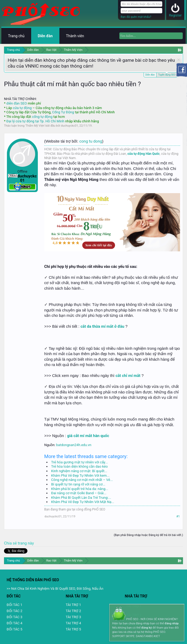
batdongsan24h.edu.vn (74, 445)
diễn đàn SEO (17, 103)
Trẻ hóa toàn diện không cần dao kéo (79, 466)
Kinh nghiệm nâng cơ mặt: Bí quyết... (79, 471)
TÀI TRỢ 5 (73, 629)
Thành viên (75, 36)
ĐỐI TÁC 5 (15, 629)
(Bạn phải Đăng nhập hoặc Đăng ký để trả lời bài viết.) (148, 535)
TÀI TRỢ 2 (73, 611)
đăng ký (146, 628)
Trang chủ (16, 36)
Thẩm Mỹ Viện (35, 126)
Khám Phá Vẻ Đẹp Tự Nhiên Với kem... (80, 475)
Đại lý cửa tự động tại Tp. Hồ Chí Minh (35, 121)
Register (175, 15)
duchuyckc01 (69, 126)
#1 (178, 516)
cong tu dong (91, 141)
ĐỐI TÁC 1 (15, 605)
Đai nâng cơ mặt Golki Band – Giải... (79, 493)
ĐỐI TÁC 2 (15, 611)
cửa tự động (22, 108)
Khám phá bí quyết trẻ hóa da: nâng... (80, 489)
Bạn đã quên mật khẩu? (136, 17)
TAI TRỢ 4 (73, 623)
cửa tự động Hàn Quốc (144, 154)
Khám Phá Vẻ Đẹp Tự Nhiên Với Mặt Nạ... (83, 502)
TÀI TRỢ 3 (73, 617)
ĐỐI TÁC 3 (15, 617)
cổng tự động (42, 117)
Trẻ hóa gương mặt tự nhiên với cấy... (80, 462)
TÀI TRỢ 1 (73, 605)
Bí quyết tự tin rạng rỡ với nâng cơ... (78, 484)
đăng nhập (172, 623)
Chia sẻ (11, 543)
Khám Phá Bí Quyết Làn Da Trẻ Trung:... (81, 498)
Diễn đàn (150, 75)
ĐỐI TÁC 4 (15, 623)
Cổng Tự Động (63, 112)
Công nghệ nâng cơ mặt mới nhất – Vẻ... (82, 480)
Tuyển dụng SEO (167, 74)
